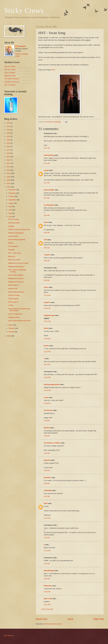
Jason (46, 287)
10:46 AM (47, 308)
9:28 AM (47, 280)
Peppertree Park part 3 (16, 267)
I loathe (11, 305)
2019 (9, 143)
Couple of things (14, 295)
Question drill (13, 289)
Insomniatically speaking (17, 240)
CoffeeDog (48, 490)
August (11, 203)
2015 (9, 157)
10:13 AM (47, 295)
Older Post (99, 619)
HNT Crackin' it (13, 302)
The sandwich (13, 246)
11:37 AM (47, 352)
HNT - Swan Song (14, 253)
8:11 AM (47, 163)
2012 (9, 167)
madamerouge (49, 315)
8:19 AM (47, 198)
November (12, 193)
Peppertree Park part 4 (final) (18, 263)
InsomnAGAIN (13, 236)
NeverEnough (49, 571)
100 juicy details (10, 66)
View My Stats (9, 636)
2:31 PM (47, 564)
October (11, 196)
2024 (9, 126)
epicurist (47, 460)
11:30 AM (47, 339)
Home (70, 619)
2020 (9, 140)
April (10, 217)
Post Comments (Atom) (54, 624)
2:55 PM (47, 579)
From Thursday (13, 219)
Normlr (46, 346)
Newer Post (41, 619)
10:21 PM (47, 605)
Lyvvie (46, 170)
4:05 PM (47, 483)
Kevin (46, 222)
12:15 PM (47, 364)
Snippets (11, 226)
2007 (9, 183)
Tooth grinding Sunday (16, 292)
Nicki (46, 503)
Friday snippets (13, 299)
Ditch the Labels (10, 69)
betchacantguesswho (52, 384)
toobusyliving (49, 155)
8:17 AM (47, 183)
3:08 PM (47, 470)
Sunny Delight (49, 190)
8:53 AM (47, 248)
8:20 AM (47, 215)
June (10, 210)
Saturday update (14, 223)
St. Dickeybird (49, 205)
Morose (11, 243)
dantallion (48, 478)
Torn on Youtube (10, 85)
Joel (45, 240)
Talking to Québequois (16, 233)
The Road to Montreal (12, 79)
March (11, 325)
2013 (9, 163)
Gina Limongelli (10, 73)
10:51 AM (47, 321)
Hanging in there (14, 317)
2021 (9, 136)
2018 (9, 147)
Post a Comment (47, 609)
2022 (9, 133)
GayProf (47, 428)
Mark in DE (48, 599)
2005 (9, 336)
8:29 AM (47, 233)
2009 (9, 177)
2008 (9, 180)
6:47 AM (47, 148)
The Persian (48, 410)
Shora (46, 328)
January (11, 332)
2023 (9, 130)
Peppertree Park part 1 (16, 282)
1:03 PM (47, 436)
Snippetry (11, 250)
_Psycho (47, 255)
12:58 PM (47, 403)
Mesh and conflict (14, 260)
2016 (9, 153)
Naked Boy (48, 586)
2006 (9, 187)
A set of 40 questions (15, 314)
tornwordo (22, 46)
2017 (9, 150)
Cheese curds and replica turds (19, 229)
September (13, 200)
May (10, 213)
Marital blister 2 (13, 285)
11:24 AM (47, 551)
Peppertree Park (10, 76)
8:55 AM (47, 261)
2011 (9, 170)
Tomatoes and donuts (12, 82)
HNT (53, 70)
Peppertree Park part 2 (16, 278)
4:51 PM (47, 496)
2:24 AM (47, 538)
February (12, 328)
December (12, 190)
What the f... (12, 256)
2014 (9, 160)
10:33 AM (47, 592)
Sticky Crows (24, 10)
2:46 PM (47, 453)
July (10, 206)
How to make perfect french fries (19, 321)
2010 (9, 173)
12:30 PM (47, 377)
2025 (9, 123)
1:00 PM (47, 421)
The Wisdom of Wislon (52, 443)
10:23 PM (47, 518)
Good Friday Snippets (16, 275)
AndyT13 (47, 302)
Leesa (46, 397)
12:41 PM (47, 390)
